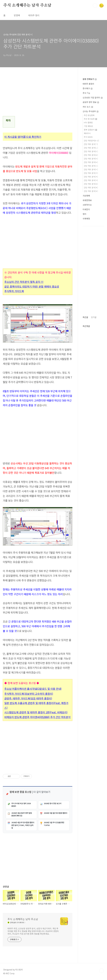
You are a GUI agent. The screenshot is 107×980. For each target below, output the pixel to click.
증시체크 (88, 88)
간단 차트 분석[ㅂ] (91, 162)
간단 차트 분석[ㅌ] (91, 184)
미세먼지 (86, 209)
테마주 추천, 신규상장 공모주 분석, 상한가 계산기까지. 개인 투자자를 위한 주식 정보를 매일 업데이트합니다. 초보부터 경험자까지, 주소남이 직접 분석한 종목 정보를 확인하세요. (33, 931)
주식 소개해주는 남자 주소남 (27, 5)
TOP (101, 971)
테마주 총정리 (88, 84)
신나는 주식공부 (91, 111)
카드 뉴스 (88, 107)
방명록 (17, 15)
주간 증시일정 (90, 119)
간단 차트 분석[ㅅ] (91, 166)
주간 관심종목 (89, 115)
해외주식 (87, 133)
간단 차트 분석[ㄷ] (91, 151)
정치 (84, 214)
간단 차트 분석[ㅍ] (91, 187)
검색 (95, 6)
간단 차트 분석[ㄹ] (91, 155)
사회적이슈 (87, 205)
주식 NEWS (88, 137)
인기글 (94, 317)
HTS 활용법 (88, 122)
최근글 (85, 317)
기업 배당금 (88, 126)
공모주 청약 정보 (91, 102)
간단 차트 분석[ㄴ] (91, 148)
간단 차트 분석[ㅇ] (91, 169)
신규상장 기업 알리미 (93, 98)
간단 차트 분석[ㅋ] (91, 180)
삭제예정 (86, 219)
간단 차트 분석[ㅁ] (91, 159)
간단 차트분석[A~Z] (91, 141)
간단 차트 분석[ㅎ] (91, 191)
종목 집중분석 (90, 130)
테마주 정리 (34, 15)
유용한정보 (87, 200)
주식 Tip (86, 93)
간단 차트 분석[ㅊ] (91, 177)
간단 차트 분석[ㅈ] (91, 173)
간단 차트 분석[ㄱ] (91, 144)
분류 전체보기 (90, 79)
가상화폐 (86, 196)
